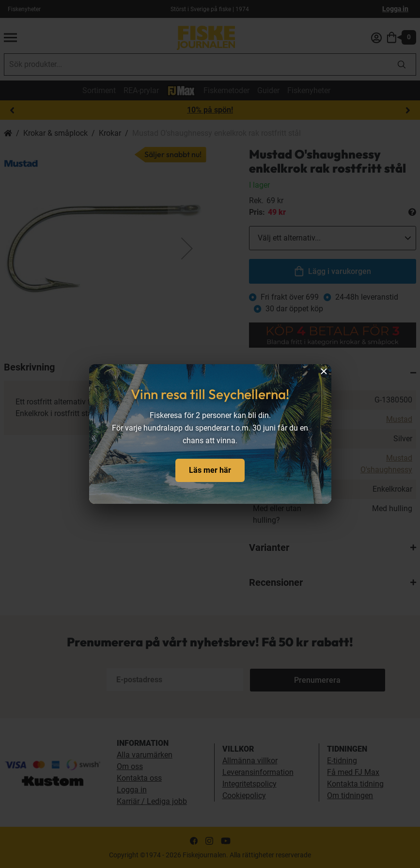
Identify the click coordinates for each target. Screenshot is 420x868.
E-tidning (342, 761)
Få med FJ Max (353, 772)
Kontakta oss (139, 778)
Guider (268, 90)
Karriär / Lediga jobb (152, 801)
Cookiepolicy (244, 796)
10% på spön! (210, 110)
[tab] (333, 373)
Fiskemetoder (226, 90)
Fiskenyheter (309, 90)
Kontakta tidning (355, 784)
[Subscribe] (282, 680)
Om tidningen (350, 796)
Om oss (130, 766)
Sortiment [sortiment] (99, 90)
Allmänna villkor (250, 761)
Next (408, 111)
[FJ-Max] (181, 90)
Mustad (399, 419)
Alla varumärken (145, 755)
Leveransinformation (258, 772)
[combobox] (196, 64)
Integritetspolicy (249, 784)
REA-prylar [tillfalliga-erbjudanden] (141, 90)
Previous (12, 111)
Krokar (110, 133)
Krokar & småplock (55, 133)
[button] (187, 248)
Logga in (395, 9)
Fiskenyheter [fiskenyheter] (24, 9)
